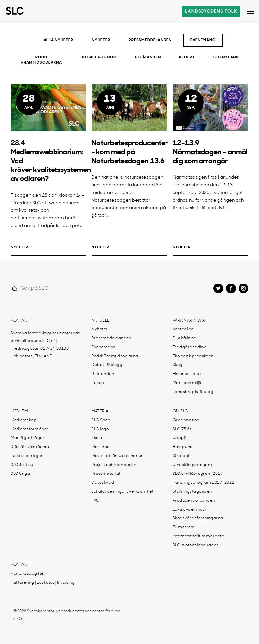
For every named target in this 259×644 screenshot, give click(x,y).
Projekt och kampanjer (114, 465)
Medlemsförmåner (30, 429)
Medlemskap (24, 420)
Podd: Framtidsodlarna (42, 60)
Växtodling (183, 329)
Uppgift (180, 438)
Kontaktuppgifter (28, 574)
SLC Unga (20, 474)
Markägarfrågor (27, 438)
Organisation (186, 420)
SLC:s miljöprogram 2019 (198, 474)
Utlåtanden (148, 57)
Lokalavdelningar (190, 510)
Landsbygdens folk (211, 11)
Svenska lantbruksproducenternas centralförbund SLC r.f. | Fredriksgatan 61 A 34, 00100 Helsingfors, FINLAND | (45, 345)
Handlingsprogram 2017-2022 (203, 483)
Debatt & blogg (99, 57)
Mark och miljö (187, 383)
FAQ (96, 501)
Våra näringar (189, 321)
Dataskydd (103, 483)
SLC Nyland (226, 57)
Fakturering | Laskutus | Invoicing (43, 583)
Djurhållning (185, 338)
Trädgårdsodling (190, 347)
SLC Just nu (22, 465)
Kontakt (20, 321)
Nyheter (101, 40)
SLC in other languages (196, 545)
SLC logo (100, 429)
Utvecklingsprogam (193, 465)
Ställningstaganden (192, 492)
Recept (187, 57)
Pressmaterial (106, 474)
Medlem (19, 411)
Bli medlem (184, 527)
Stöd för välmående (30, 447)
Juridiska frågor (27, 456)
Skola (97, 438)
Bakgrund (183, 447)
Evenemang (203, 40)
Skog (178, 365)
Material (101, 411)
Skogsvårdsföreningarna (198, 518)
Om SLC (181, 411)
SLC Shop (101, 420)
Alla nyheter (58, 40)
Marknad (101, 447)
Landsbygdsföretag (193, 392)
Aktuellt (101, 321)
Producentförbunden (194, 501)
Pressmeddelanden (150, 40)
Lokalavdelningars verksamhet (122, 492)
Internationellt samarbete (199, 536)
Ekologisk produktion (193, 356)
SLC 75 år (182, 429)
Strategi (181, 456)
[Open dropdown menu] (250, 12)
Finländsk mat (187, 374)
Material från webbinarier (117, 456)
